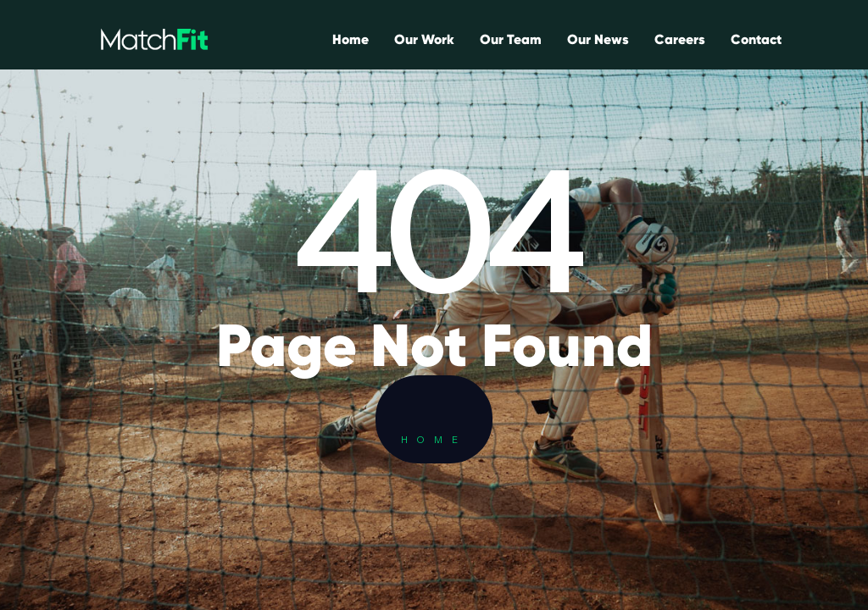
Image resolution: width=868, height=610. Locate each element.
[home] (154, 39)
